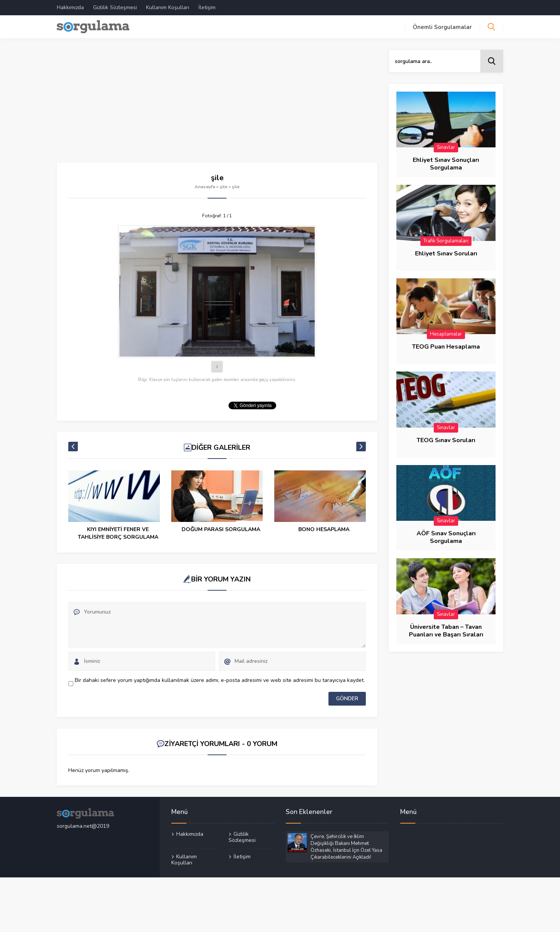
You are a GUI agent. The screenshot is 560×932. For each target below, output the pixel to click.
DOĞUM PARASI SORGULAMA (324, 529)
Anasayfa (205, 187)
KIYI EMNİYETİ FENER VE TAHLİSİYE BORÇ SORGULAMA (221, 533)
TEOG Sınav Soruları (446, 440)
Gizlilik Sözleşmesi (115, 7)
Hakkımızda (70, 7)
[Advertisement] (217, 106)
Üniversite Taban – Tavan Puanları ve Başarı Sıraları (446, 631)
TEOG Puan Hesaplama (446, 347)
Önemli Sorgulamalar (442, 27)
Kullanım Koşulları (168, 7)
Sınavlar (446, 147)
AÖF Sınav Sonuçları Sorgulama (446, 537)
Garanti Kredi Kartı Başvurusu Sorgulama (118, 533)
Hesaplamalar (446, 334)
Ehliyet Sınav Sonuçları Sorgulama (446, 164)
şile (224, 187)
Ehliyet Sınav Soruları (446, 254)
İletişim (207, 7)
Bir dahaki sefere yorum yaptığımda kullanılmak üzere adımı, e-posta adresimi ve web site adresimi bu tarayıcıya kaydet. (220, 680)
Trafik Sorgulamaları (446, 241)
